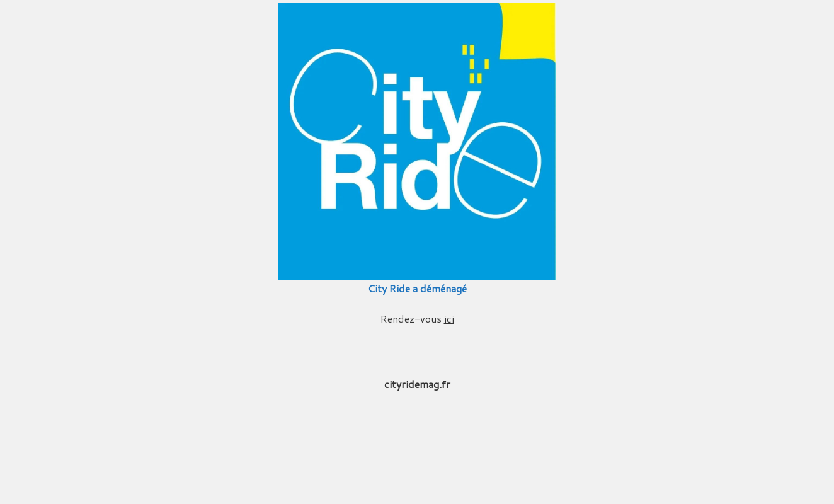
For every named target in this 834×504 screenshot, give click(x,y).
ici (449, 318)
